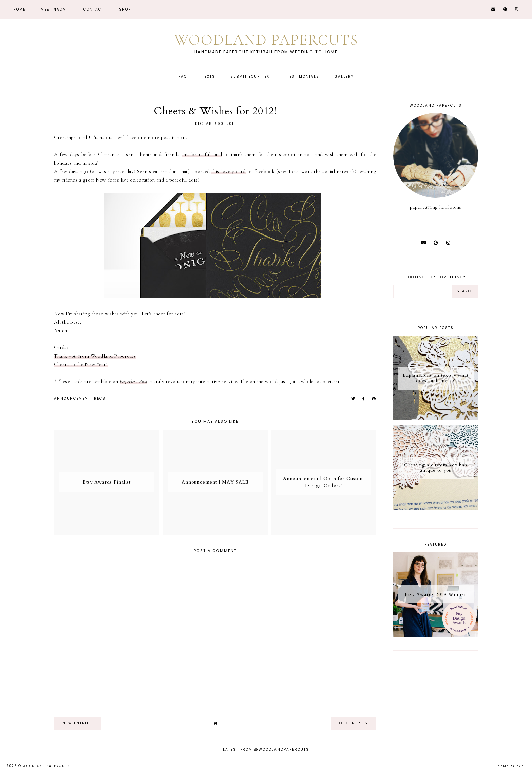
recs (100, 399)
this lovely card (228, 171)
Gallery (344, 77)
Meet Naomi (54, 9)
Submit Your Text (251, 77)
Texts (209, 77)
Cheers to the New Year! (81, 364)
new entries (77, 723)
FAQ (183, 77)
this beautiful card (202, 154)
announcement (72, 399)
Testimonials (303, 77)
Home (19, 9)
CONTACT (94, 9)
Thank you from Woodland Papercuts (95, 356)
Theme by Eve (509, 766)
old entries (354, 723)
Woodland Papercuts (266, 40)
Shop (125, 9)
